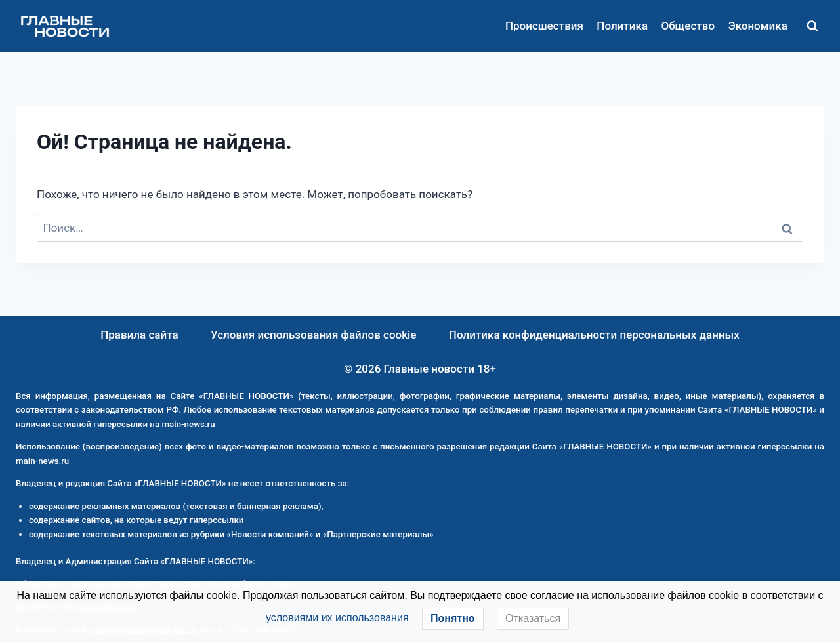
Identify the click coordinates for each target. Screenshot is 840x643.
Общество (688, 26)
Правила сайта (139, 335)
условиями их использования (337, 618)
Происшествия (544, 26)
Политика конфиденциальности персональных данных (594, 335)
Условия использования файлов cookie (314, 335)
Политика (622, 26)
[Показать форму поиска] (812, 26)
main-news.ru (188, 424)
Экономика (757, 26)
